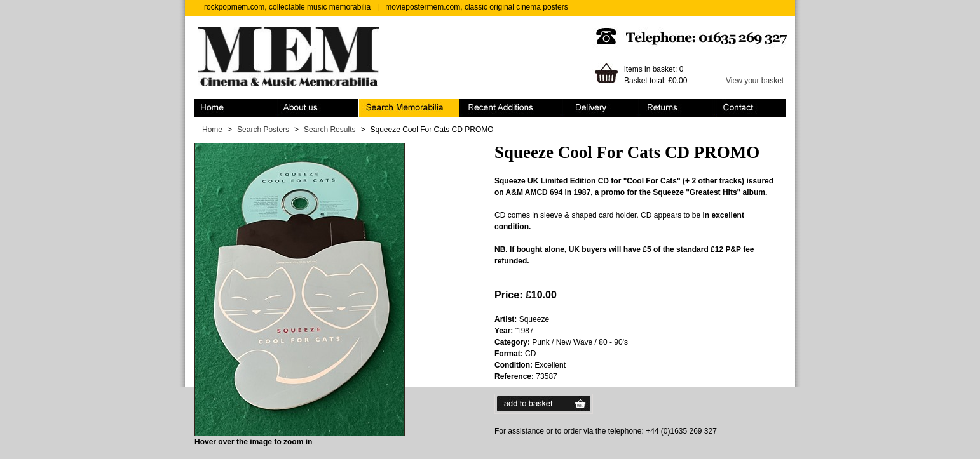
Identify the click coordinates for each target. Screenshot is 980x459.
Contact (750, 108)
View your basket (755, 81)
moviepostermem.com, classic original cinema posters (476, 7)
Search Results (330, 130)
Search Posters (263, 130)
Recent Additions (512, 108)
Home (235, 108)
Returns (676, 108)
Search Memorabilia (409, 108)
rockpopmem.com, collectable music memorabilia (287, 7)
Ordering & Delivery (601, 108)
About (318, 108)
